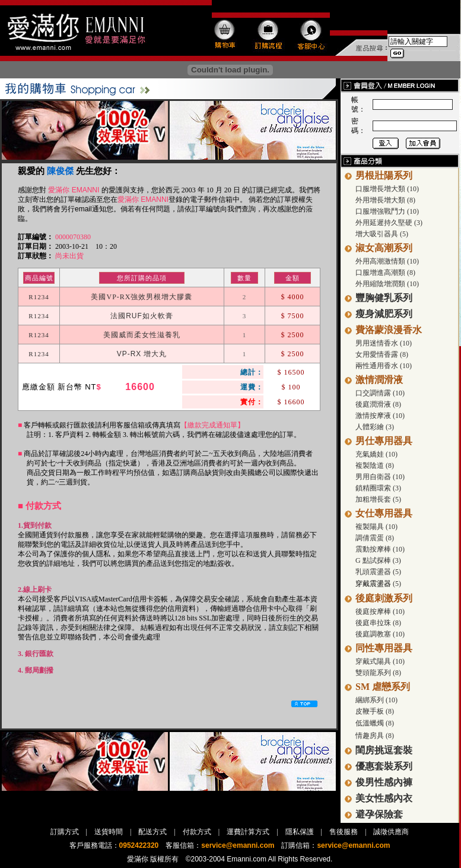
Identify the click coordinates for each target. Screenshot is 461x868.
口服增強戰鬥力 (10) (387, 211)
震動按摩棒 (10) (380, 549)
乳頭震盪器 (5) (378, 572)
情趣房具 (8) (375, 736)
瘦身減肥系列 (384, 314)
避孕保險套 (379, 814)
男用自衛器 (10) (380, 477)
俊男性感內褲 (384, 782)
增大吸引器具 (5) (382, 234)
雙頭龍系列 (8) (378, 673)
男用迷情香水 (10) (384, 343)
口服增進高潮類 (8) (385, 273)
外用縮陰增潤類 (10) (387, 284)
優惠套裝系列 (384, 766)
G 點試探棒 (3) (378, 560)
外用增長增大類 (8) (385, 200)
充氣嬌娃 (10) (376, 454)
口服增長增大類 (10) (387, 189)
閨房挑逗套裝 (384, 750)
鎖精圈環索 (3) (378, 488)
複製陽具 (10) (376, 527)
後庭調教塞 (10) (380, 634)
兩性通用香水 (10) (384, 366)
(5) (396, 584)
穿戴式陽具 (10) (380, 661)
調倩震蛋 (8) (375, 538)
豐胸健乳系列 (384, 298)
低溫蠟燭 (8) (375, 723)
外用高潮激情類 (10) (387, 261)
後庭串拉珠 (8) (378, 623)
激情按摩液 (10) (380, 416)
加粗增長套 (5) (378, 499)
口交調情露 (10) (380, 393)
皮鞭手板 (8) (375, 711)
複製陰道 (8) (375, 465)
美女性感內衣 (384, 798)
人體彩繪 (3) (375, 427)
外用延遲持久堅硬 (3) (389, 223)
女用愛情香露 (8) (382, 354)
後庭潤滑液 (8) (378, 404)
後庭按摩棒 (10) (380, 612)
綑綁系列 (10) (376, 700)
